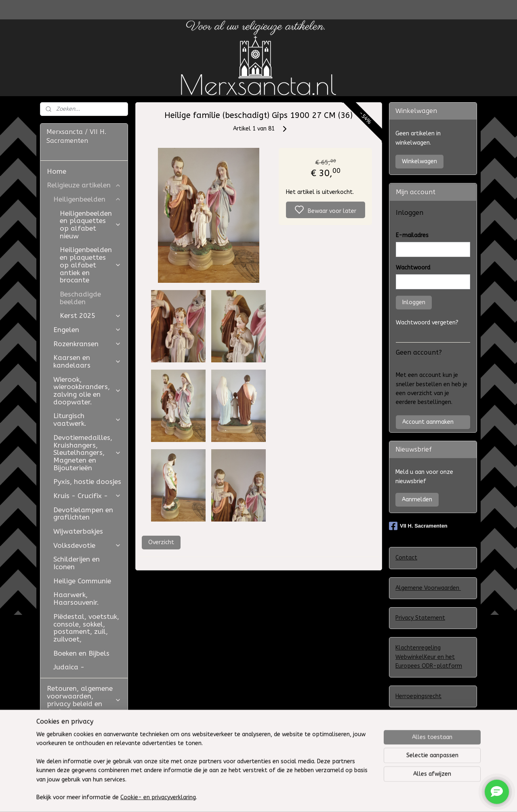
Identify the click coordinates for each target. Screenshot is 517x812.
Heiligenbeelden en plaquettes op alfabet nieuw (90, 225)
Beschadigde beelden (80, 298)
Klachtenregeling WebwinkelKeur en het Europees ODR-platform (429, 657)
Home (57, 171)
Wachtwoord (413, 268)
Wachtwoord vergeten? (427, 323)
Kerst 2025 (90, 316)
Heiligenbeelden (87, 199)
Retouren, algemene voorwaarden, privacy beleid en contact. (84, 700)
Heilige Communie (82, 581)
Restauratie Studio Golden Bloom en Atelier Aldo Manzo (79, 733)
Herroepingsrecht (418, 696)
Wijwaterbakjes (78, 531)
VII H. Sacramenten (418, 526)
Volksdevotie (87, 545)
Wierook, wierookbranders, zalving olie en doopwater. (87, 391)
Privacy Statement (420, 618)
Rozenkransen (87, 344)
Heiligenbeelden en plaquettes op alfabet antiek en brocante (90, 265)
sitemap (308, 797)
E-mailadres (412, 235)
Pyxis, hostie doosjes (87, 482)
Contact (406, 558)
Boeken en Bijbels (81, 653)
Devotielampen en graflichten (83, 514)
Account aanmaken (428, 422)
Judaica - (69, 667)
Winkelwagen (419, 161)
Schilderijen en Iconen (77, 563)
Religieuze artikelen (84, 185)
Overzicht (161, 542)
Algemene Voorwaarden (428, 588)
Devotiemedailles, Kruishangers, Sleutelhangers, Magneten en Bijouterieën (87, 453)
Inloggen (414, 302)
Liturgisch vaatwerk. (87, 420)
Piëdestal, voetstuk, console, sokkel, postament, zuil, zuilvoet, (86, 628)
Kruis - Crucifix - (87, 496)
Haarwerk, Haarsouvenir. (76, 598)
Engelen (87, 330)
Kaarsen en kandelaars (87, 361)
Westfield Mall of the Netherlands (83, 758)
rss (323, 797)
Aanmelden (417, 500)
